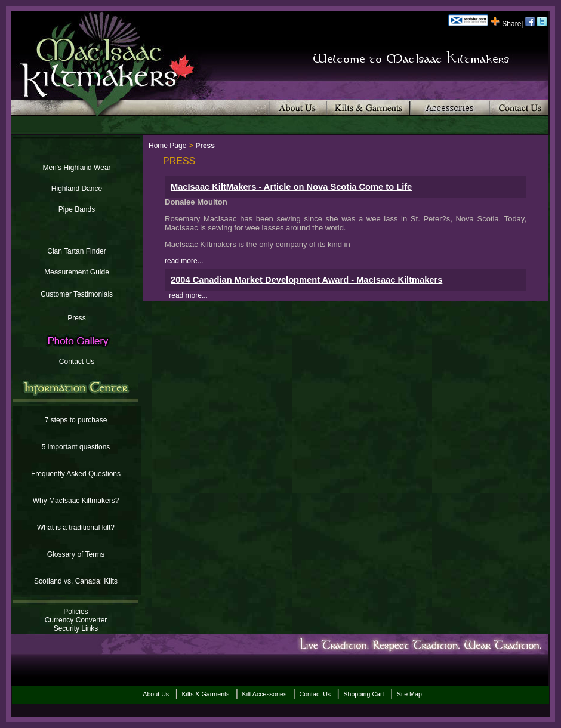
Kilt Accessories (265, 694)
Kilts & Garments (205, 694)
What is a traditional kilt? (76, 528)
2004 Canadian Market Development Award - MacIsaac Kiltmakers (306, 280)
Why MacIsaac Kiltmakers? (76, 501)
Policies (75, 612)
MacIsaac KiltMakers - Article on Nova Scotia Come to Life (291, 187)
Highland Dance (77, 189)
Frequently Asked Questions (76, 474)
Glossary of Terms (76, 554)
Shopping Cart (363, 694)
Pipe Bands (77, 209)
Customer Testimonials (77, 294)
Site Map (409, 694)
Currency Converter (76, 620)
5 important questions (76, 447)
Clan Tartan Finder (77, 251)
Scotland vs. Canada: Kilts (76, 581)
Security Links (76, 628)
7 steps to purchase (76, 420)
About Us (156, 694)
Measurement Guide (77, 272)
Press (77, 318)
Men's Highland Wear (76, 168)
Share (506, 24)
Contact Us (77, 362)
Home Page (167, 146)
